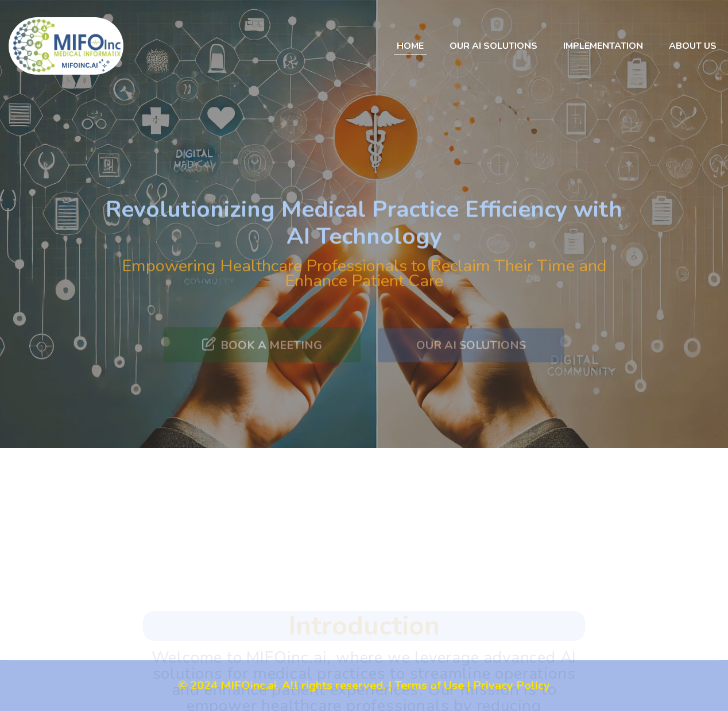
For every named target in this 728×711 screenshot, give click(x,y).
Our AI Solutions (493, 46)
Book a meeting (262, 357)
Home (410, 46)
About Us (693, 46)
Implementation (603, 46)
